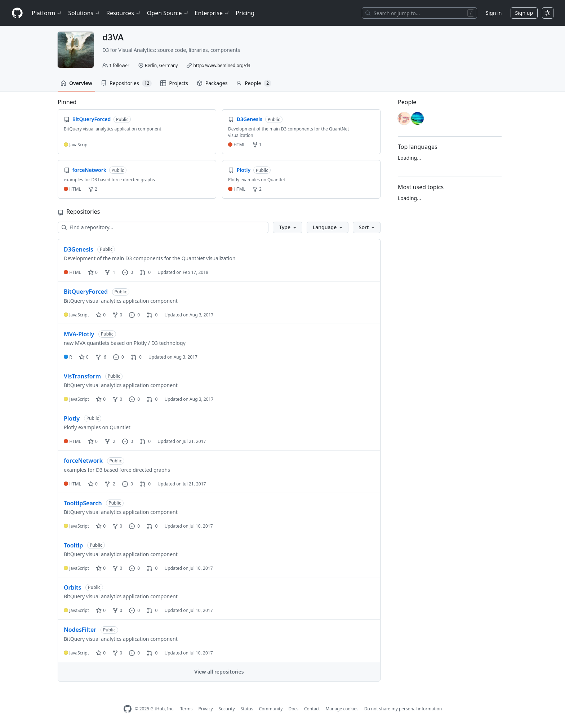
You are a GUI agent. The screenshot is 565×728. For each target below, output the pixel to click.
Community (271, 709)
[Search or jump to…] (419, 13)
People (254, 83)
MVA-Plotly (79, 334)
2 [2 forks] (110, 441)
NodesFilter (80, 630)
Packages (212, 83)
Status (247, 709)
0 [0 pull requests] (145, 272)
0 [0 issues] (128, 272)
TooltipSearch (83, 503)
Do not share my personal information (403, 709)
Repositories (126, 83)
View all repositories (219, 672)
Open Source (168, 13)
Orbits (72, 587)
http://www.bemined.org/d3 (222, 65)
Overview (76, 83)
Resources (124, 13)
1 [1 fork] (110, 272)
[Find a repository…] (163, 227)
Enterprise (212, 13)
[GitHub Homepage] (128, 709)
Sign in (494, 13)
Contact (312, 709)
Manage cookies (342, 709)
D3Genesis (79, 249)
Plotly (72, 418)
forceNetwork (83, 461)
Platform (47, 13)
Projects (174, 83)
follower (119, 65)
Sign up (524, 13)
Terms (186, 709)
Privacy (206, 709)
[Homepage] (17, 13)
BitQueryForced (86, 292)
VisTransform (82, 376)
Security (227, 709)
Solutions (84, 13)
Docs (293, 709)
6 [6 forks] (101, 357)
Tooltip (73, 545)
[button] (287, 227)
